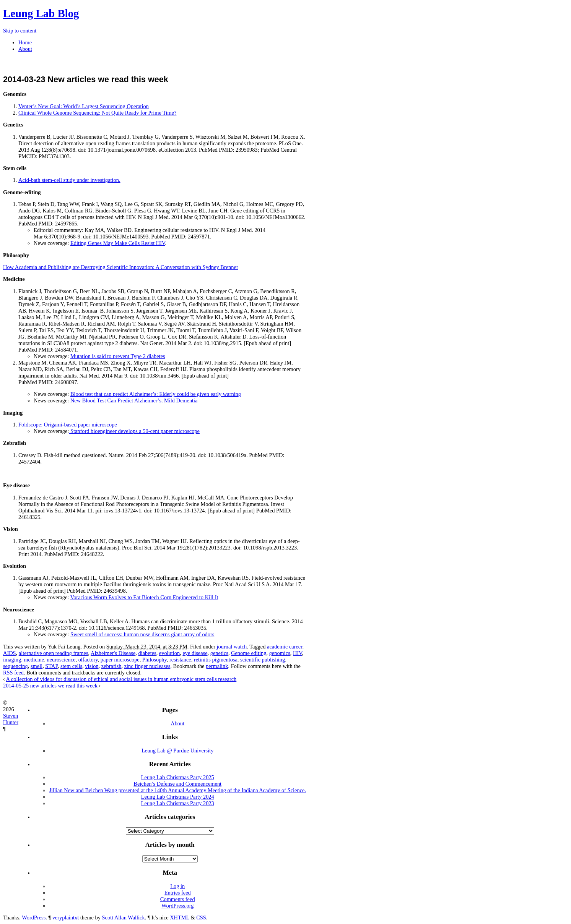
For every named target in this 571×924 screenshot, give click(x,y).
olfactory (88, 660)
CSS (201, 918)
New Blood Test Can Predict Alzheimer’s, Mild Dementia (134, 400)
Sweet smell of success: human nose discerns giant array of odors (142, 634)
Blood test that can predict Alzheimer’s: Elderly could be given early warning (156, 394)
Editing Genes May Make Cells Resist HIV (118, 243)
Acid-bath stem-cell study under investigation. (69, 180)
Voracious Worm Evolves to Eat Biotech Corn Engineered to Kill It (144, 597)
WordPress (34, 918)
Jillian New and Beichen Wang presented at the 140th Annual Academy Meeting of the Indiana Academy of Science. (177, 790)
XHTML (180, 918)
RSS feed (13, 673)
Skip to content (20, 31)
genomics (280, 653)
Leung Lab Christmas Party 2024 (178, 797)
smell (37, 666)
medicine (34, 660)
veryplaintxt (66, 918)
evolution (169, 653)
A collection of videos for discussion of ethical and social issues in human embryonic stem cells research (121, 679)
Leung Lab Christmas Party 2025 (178, 777)
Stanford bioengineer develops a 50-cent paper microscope (134, 431)
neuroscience (61, 660)
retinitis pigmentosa (216, 660)
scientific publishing (263, 660)
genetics (219, 653)
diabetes (147, 653)
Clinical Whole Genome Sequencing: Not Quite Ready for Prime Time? (97, 113)
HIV (298, 653)
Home (25, 42)
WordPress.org (178, 906)
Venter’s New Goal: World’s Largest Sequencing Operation (84, 106)
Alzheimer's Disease (113, 653)
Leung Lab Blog (41, 13)
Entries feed (178, 893)
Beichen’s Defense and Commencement (177, 784)
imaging (12, 660)
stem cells (71, 666)
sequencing (15, 666)
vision (92, 666)
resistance (180, 660)
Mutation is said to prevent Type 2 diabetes (118, 356)
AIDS (10, 653)
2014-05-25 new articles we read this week (50, 686)
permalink (217, 666)
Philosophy (155, 660)
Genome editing (249, 653)
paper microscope (120, 660)
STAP (51, 666)
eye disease (195, 653)
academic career (285, 647)
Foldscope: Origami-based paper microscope (68, 425)
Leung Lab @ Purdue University (177, 751)
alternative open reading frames (54, 653)
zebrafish (111, 666)
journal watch (232, 647)
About (25, 49)
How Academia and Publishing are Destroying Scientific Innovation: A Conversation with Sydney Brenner (121, 267)
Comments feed (178, 899)
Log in (177, 886)
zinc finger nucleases (147, 666)
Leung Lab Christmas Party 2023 (178, 803)
